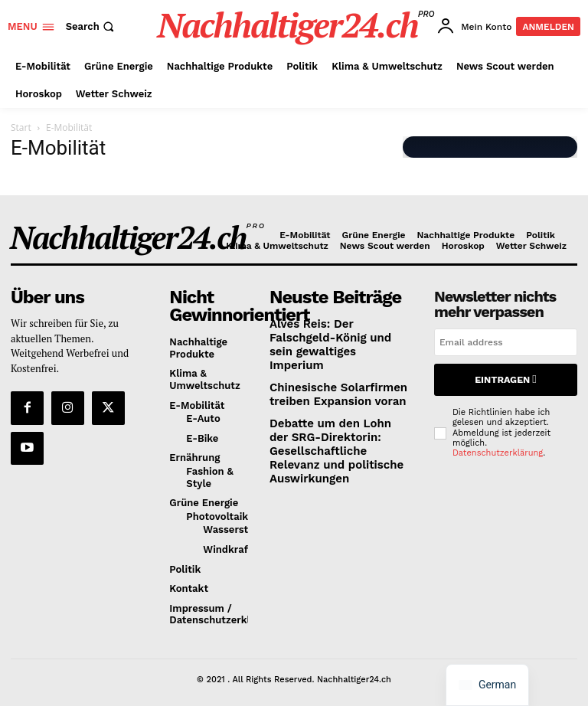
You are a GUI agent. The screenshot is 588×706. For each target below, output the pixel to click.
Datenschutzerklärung (498, 448)
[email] (506, 342)
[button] (92, 26)
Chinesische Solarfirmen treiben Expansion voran (329, 374)
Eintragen (505, 377)
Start (21, 127)
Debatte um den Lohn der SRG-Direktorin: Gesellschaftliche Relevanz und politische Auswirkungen (340, 420)
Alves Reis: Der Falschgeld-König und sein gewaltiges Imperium (336, 334)
